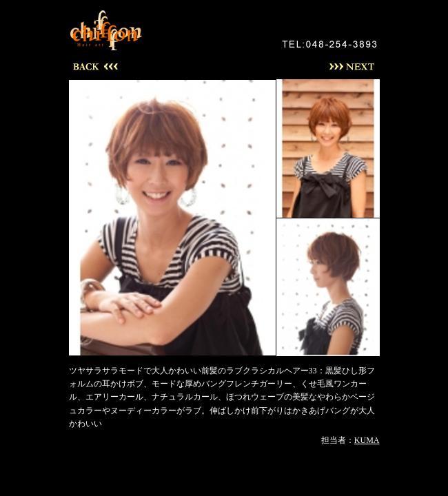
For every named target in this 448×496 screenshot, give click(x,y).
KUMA (367, 440)
